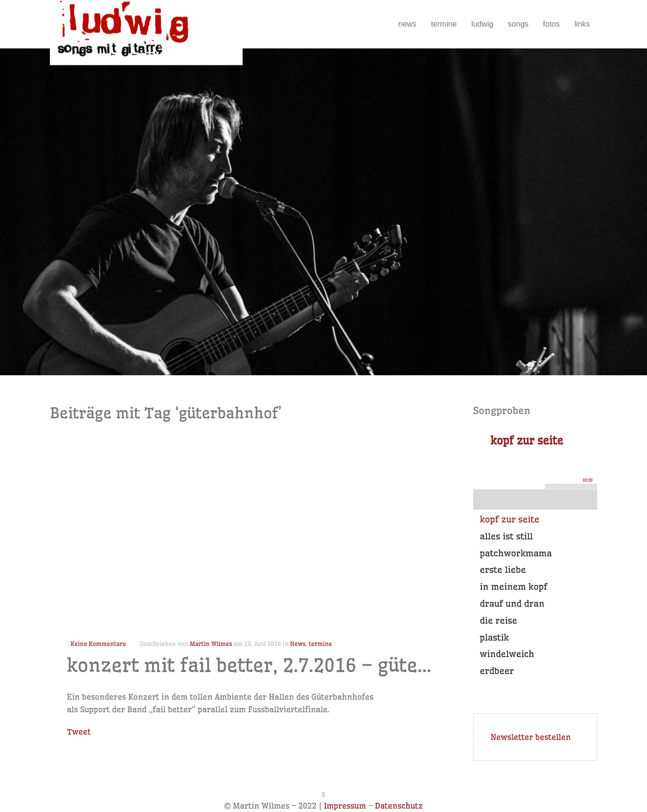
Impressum (345, 806)
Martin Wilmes (211, 644)
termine (444, 24)
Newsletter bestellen (531, 737)
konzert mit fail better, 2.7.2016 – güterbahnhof (285, 666)
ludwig (482, 24)
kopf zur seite (510, 519)
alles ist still (506, 536)
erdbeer (497, 671)
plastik (494, 637)
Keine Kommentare (99, 644)
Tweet (79, 732)
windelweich (507, 654)
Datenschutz (399, 806)
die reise (499, 620)
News (298, 644)
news (408, 24)
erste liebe (503, 570)
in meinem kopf (514, 587)
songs (518, 24)
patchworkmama (516, 553)
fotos (551, 24)
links (582, 24)
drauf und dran (512, 604)
